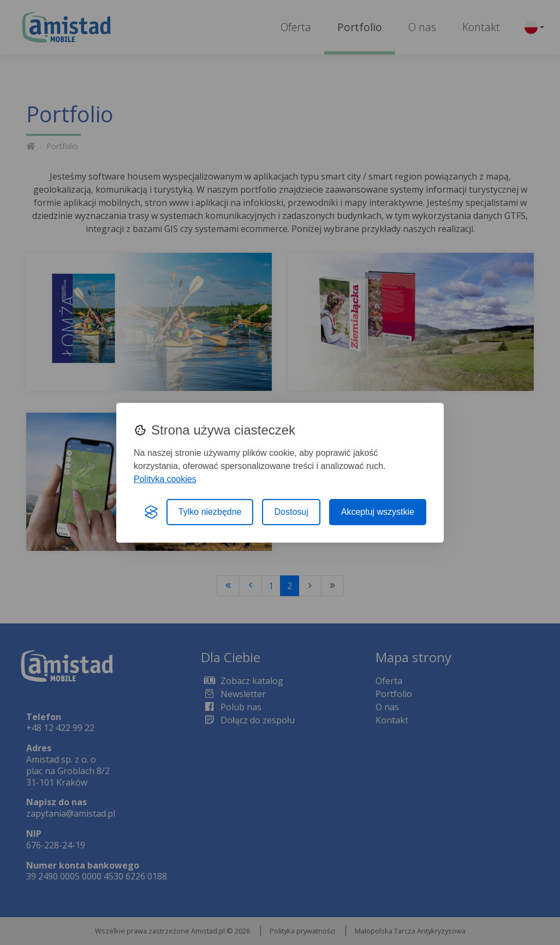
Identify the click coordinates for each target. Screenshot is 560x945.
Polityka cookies (165, 479)
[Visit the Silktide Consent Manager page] (151, 512)
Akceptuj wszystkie (378, 512)
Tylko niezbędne (210, 512)
